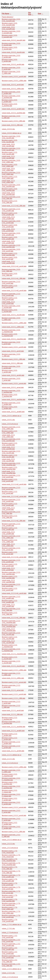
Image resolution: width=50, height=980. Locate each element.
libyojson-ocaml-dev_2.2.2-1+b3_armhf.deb (11, 282)
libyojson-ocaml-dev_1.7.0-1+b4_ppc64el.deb (11, 904)
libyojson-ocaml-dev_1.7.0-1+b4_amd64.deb (11, 876)
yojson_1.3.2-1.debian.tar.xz (12, 969)
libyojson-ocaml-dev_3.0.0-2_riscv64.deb (11, 44)
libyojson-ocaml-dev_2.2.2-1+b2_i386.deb (11, 513)
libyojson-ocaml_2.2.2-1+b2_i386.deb (10, 517)
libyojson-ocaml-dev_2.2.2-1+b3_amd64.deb (11, 210)
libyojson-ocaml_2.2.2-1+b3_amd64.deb (10, 214)
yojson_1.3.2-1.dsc (8, 973)
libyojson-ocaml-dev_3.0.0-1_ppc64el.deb (11, 391)
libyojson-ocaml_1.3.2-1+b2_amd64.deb (10, 949)
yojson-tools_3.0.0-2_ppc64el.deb (14, 113)
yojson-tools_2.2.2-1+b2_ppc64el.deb (8, 448)
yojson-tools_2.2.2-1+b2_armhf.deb (14, 484)
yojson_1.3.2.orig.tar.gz (10, 977)
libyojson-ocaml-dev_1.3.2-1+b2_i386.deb (11, 965)
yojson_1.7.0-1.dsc (8, 928)
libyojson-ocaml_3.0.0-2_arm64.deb (10, 60)
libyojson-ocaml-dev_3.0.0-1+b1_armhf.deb (11, 250)
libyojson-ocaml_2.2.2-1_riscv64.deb (10, 658)
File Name (6, 14)
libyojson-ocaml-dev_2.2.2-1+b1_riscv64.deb (11, 634)
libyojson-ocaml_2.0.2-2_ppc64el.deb (10, 783)
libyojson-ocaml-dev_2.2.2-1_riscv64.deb (11, 662)
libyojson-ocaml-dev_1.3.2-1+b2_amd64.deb (11, 945)
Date (40, 14)
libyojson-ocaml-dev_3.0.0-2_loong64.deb (11, 32)
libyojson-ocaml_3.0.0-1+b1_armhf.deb (10, 258)
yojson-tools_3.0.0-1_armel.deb (13, 387)
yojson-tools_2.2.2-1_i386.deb (12, 714)
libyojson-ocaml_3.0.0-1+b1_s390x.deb (10, 165)
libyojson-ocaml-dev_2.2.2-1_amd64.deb (11, 743)
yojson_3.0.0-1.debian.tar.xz (12, 416)
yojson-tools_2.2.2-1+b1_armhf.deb (14, 593)
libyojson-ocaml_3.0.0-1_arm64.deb (10, 371)
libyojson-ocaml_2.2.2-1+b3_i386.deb (10, 202)
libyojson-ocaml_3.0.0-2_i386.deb (13, 121)
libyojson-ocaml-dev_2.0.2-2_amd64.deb (11, 828)
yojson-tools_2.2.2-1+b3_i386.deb (14, 206)
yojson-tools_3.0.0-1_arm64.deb (13, 375)
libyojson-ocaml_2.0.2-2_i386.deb (13, 832)
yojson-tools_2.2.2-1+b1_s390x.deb (8, 545)
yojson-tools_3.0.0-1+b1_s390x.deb (8, 169)
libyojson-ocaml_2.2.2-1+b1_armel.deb (10, 553)
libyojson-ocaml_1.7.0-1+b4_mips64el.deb (10, 860)
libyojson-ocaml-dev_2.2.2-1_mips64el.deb (11, 650)
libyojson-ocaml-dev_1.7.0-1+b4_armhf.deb (11, 888)
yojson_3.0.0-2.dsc (8, 129)
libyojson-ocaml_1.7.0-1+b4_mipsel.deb (10, 852)
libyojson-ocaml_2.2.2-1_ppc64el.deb (10, 719)
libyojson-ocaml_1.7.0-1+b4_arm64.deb (10, 920)
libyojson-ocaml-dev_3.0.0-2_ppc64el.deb (11, 97)
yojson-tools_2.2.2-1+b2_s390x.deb (8, 436)
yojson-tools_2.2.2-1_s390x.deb (13, 678)
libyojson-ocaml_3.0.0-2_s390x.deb (14, 81)
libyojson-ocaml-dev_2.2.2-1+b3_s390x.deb (11, 173)
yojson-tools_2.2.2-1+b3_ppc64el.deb (8, 262)
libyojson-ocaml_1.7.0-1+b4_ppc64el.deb (10, 900)
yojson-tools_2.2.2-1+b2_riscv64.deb (8, 460)
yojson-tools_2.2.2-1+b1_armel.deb (14, 557)
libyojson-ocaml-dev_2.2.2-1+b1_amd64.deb (11, 597)
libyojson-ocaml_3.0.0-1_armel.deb (14, 383)
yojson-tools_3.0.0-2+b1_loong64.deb (8, 28)
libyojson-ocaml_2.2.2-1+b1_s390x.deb (10, 541)
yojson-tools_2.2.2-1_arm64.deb (13, 751)
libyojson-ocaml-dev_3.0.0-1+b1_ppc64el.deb (11, 186)
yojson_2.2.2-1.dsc (8, 759)
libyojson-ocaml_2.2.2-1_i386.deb (13, 698)
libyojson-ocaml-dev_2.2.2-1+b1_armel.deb (11, 549)
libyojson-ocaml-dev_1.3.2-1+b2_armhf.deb (11, 941)
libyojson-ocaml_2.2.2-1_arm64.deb (10, 739)
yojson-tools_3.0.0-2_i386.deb (12, 125)
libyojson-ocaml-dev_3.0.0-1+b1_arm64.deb (11, 222)
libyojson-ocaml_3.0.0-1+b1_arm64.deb (10, 226)
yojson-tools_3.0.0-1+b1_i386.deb (14, 278)
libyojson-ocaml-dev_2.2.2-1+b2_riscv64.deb (11, 452)
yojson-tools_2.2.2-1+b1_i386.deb (14, 618)
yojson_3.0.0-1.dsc (8, 420)
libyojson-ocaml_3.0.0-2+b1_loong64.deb (10, 24)
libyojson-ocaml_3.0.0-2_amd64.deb (10, 101)
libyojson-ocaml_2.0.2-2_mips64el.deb (10, 775)
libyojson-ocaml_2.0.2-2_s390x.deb (14, 767)
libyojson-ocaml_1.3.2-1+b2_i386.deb (10, 961)
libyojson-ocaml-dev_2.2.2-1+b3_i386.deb (11, 198)
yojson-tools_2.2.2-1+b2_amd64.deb (8, 533)
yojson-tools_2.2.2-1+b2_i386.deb (14, 521)
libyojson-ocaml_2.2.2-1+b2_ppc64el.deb (10, 444)
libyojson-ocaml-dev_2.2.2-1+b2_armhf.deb (11, 476)
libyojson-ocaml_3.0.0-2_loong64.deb (10, 36)
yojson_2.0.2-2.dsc (8, 844)
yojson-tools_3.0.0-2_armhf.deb (13, 85)
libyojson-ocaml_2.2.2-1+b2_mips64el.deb (10, 468)
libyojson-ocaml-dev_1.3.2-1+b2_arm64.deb (11, 957)
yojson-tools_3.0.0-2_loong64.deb (14, 40)
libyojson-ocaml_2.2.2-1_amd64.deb (10, 735)
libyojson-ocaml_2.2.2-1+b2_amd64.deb (10, 529)
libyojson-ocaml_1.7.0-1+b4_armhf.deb (10, 884)
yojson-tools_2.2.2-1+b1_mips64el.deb (9, 630)
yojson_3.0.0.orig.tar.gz (10, 424)
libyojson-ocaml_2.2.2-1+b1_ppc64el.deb (10, 577)
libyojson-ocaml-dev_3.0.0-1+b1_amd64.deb (11, 234)
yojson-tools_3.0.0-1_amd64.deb (13, 412)
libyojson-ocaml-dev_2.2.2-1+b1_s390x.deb (11, 537)
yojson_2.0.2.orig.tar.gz (10, 848)
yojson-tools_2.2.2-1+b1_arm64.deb (8, 569)
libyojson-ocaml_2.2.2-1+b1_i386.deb (10, 614)
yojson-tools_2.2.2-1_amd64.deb (13, 731)
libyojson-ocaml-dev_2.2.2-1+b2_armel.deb (11, 488)
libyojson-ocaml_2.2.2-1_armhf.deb (14, 694)
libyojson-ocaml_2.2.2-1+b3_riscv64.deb (10, 153)
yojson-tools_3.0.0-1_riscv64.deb (13, 315)
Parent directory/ (8, 17)
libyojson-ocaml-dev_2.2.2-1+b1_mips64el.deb (11, 622)
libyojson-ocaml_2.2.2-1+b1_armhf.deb (10, 589)
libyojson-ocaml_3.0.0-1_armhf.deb (14, 347)
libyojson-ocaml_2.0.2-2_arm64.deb (10, 799)
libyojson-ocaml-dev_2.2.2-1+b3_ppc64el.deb (11, 246)
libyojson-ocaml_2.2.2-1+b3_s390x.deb (10, 177)
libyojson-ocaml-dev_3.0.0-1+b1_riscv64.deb (11, 137)
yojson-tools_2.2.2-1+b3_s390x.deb (8, 182)
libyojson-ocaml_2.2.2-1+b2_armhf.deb (10, 480)
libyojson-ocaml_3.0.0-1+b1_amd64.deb (10, 238)
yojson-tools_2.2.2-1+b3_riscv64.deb (8, 157)
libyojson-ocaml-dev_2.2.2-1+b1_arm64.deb (11, 561)
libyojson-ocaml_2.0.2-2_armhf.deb (14, 815)
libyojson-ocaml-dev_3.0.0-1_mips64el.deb (11, 331)
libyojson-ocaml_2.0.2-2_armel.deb (14, 807)
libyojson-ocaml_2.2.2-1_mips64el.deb (10, 646)
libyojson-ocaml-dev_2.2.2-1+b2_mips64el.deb (11, 464)
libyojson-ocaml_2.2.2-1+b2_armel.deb (10, 492)
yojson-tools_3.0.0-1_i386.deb (12, 363)
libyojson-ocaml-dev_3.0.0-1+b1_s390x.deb (11, 161)
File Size (30, 14)
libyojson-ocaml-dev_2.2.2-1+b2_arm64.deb (11, 500)
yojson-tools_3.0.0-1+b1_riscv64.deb (8, 145)
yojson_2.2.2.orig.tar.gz (10, 763)
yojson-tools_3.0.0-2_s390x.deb (13, 89)
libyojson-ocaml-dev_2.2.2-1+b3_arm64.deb (11, 295)
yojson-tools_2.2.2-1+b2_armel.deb (14, 496)
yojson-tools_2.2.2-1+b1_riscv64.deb (8, 642)
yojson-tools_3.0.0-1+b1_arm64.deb (8, 230)
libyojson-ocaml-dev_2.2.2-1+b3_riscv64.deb (11, 149)
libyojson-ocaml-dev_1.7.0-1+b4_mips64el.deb (11, 864)
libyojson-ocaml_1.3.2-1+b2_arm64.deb (10, 953)
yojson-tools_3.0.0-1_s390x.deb (13, 327)
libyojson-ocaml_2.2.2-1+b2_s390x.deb (10, 432)
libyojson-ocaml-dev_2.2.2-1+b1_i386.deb (11, 609)
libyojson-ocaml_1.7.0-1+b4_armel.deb (10, 896)
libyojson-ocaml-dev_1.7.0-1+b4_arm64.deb (11, 916)
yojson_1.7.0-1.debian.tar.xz (12, 924)
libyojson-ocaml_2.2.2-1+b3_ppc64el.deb (10, 254)
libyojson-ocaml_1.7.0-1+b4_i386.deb (10, 868)
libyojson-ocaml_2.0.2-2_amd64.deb (10, 823)
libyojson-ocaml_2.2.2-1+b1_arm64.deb (10, 565)
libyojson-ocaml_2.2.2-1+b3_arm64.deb (10, 299)
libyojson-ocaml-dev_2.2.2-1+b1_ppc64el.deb (11, 573)
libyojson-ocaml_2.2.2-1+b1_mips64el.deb (10, 626)
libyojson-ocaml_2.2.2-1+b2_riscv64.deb (10, 456)
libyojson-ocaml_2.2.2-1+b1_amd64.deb (10, 601)
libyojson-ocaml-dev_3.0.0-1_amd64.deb (11, 404)
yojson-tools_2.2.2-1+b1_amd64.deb (8, 605)
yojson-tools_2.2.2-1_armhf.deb (13, 710)
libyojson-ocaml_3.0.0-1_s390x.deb (14, 323)
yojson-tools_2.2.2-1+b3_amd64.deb (8, 218)
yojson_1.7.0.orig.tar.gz (10, 933)
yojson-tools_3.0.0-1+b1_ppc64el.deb (8, 194)
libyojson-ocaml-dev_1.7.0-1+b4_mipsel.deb (11, 856)
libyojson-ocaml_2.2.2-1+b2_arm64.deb (10, 505)
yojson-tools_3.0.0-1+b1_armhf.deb (14, 266)
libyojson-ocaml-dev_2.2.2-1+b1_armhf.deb (11, 585)
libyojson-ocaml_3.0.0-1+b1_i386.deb (10, 274)
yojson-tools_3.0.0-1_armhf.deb (13, 351)
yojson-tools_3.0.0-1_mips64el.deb (14, 339)
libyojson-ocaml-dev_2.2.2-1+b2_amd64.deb (11, 525)
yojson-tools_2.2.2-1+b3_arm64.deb (8, 303)
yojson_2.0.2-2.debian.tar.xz (12, 840)
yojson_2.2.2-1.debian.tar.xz (12, 755)
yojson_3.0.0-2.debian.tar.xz (12, 133)
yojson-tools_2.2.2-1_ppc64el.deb (14, 727)
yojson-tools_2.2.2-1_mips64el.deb (14, 654)
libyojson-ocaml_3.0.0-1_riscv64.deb (10, 311)
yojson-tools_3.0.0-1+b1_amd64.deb (8, 242)
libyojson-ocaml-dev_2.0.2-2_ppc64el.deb (11, 787)
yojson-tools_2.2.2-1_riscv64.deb (13, 666)
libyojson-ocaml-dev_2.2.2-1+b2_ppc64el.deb (11, 440)
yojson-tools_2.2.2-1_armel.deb (13, 690)
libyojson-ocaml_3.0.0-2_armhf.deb (14, 77)
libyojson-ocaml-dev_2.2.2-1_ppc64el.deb (11, 723)
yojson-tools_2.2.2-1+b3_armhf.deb (14, 291)
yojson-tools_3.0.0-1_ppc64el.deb (14, 400)
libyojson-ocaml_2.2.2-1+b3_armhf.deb (10, 286)
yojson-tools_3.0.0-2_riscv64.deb (13, 52)
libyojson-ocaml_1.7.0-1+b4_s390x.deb (10, 908)
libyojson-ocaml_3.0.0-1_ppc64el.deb (10, 395)
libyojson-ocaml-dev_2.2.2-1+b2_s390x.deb (11, 428)
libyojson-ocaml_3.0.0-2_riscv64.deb (10, 48)
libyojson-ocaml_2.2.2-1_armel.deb (14, 682)
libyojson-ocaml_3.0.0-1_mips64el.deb (10, 335)
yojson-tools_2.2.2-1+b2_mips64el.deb (9, 472)
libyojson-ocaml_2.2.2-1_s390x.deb (14, 670)
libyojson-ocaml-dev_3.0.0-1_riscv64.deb (11, 307)
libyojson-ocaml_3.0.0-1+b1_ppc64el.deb (10, 190)
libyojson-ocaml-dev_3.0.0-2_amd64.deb (11, 93)
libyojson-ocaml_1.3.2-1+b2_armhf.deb (10, 937)
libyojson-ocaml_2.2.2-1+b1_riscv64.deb (10, 638)
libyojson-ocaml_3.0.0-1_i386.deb (13, 359)
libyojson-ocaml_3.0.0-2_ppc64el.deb (10, 105)
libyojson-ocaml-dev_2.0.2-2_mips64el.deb (11, 779)
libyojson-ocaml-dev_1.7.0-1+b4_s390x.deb (11, 912)
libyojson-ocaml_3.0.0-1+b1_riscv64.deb (10, 141)
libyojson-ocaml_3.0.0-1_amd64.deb (10, 408)
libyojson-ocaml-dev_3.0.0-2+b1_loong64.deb (11, 20)
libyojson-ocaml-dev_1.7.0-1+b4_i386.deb (11, 872)
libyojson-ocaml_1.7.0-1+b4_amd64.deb (10, 880)
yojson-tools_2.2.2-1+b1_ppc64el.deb (8, 581)
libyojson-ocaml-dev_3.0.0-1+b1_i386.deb (11, 270)
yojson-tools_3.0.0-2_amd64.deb (13, 109)
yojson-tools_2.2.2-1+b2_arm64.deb (8, 509)
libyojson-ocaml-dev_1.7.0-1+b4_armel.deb (11, 892)
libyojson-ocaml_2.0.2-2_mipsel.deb (10, 791)
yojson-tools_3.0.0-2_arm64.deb (13, 64)
